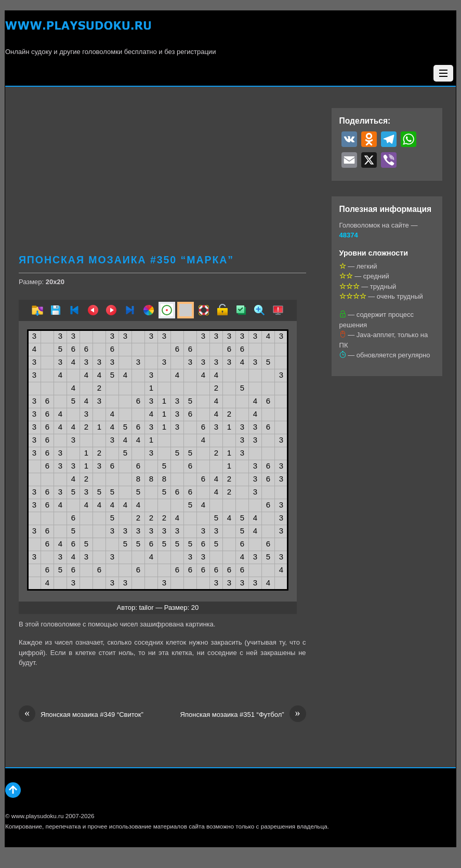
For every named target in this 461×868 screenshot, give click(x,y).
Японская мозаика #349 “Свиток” (81, 715)
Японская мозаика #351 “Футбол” (243, 715)
